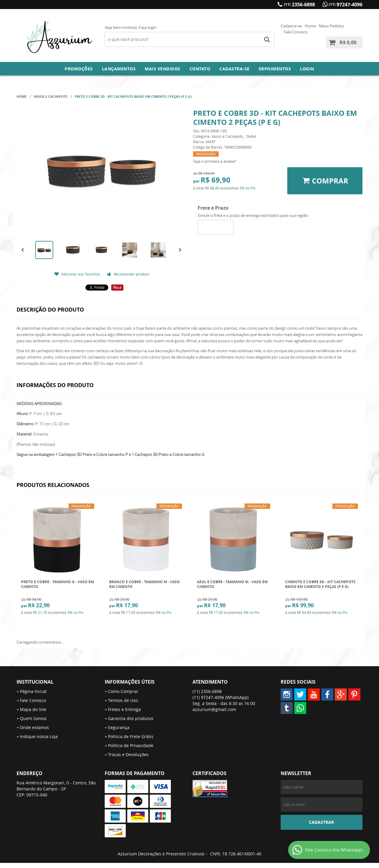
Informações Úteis (130, 682)
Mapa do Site (33, 709)
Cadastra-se (234, 69)
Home (310, 26)
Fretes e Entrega (124, 709)
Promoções (79, 69)
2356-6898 (299, 5)
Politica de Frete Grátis (131, 736)
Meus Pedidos (331, 26)
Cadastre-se (291, 26)
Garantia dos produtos (131, 718)
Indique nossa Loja (39, 736)
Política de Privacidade (131, 745)
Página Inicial (33, 691)
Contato (200, 69)
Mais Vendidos (163, 69)
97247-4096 (346, 5)
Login (307, 69)
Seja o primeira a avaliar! (215, 161)
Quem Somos (33, 718)
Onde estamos (34, 727)
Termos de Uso (123, 700)
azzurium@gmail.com (214, 709)
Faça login (148, 27)
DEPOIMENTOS (275, 69)
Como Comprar (123, 691)
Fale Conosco (296, 32)
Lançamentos (119, 69)
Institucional (35, 682)
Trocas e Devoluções (128, 754)
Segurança (119, 727)
